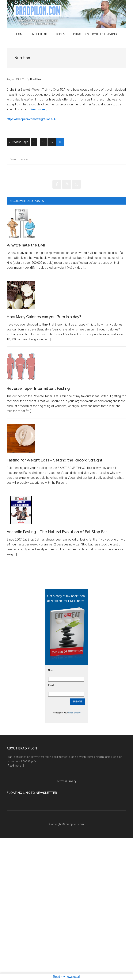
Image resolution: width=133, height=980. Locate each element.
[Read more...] (38, 109)
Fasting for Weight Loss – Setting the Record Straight (55, 574)
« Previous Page (19, 143)
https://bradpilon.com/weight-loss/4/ (32, 119)
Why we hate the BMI (26, 274)
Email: (51, 827)
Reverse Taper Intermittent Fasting (38, 474)
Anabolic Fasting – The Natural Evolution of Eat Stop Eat (57, 674)
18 (61, 142)
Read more (14, 908)
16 (45, 142)
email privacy (74, 855)
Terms (61, 923)
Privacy (72, 923)
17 (53, 142)
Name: (52, 812)
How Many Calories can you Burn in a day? (44, 374)
